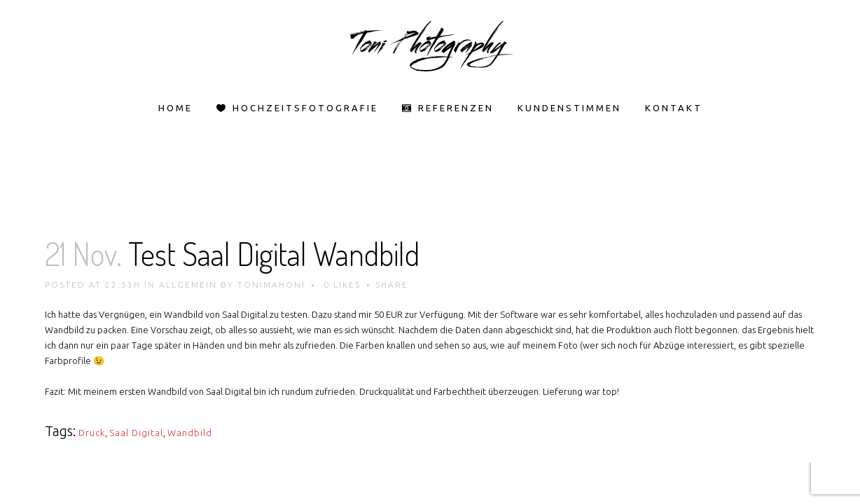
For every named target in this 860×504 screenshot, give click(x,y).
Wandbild (190, 433)
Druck (92, 433)
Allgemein (188, 285)
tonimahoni (271, 285)
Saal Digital (136, 433)
